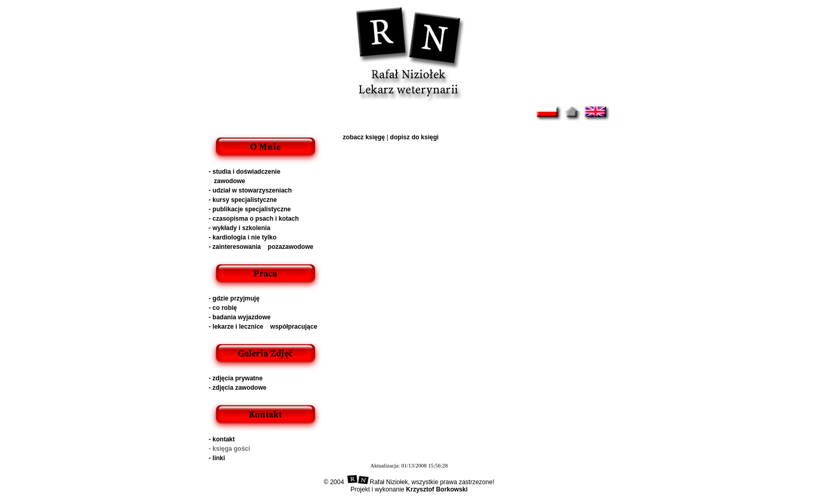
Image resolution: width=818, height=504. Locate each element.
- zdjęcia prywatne (236, 378)
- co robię (223, 308)
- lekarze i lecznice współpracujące (263, 327)
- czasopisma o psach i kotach (254, 219)
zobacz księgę (364, 137)
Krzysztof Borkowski (437, 489)
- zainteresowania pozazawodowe (261, 247)
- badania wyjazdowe (240, 317)
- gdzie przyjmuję (234, 298)
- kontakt (222, 439)
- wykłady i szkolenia (239, 228)
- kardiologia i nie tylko (243, 237)
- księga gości (229, 449)
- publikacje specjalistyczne (250, 209)
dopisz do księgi (414, 137)
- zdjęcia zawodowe (238, 388)
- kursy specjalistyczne (243, 200)
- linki (217, 458)
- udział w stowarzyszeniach (250, 190)
